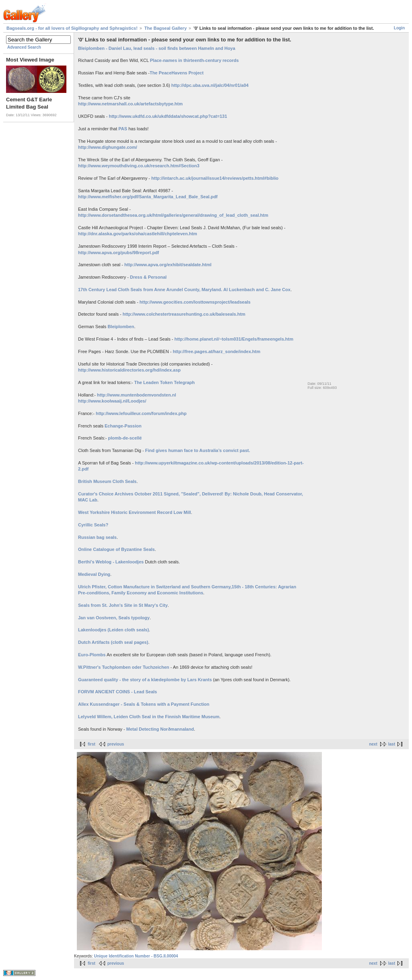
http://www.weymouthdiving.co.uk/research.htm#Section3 (139, 166)
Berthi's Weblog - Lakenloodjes (111, 562)
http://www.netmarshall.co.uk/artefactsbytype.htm (130, 104)
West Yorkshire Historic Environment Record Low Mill (135, 512)
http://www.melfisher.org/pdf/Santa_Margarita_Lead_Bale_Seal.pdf (148, 197)
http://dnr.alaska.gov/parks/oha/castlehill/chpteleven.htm (138, 234)
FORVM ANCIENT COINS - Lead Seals (117, 692)
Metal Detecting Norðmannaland (160, 729)
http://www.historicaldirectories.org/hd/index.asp (129, 370)
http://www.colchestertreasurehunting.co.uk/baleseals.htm (184, 314)
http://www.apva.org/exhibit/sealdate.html (168, 265)
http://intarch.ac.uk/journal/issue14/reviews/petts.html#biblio (215, 178)
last (392, 744)
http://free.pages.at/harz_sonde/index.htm (216, 351)
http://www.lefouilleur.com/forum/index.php (141, 413)
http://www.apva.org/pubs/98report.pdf (118, 253)
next (373, 744)
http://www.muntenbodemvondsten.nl (136, 395)
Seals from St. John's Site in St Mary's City (123, 605)
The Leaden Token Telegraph (164, 382)
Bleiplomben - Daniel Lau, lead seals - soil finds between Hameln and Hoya (157, 48)
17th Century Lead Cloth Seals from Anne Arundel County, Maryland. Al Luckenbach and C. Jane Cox (184, 290)
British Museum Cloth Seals (107, 481)
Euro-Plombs (92, 655)
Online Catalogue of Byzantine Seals (116, 549)
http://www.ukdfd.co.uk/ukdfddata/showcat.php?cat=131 (168, 116)
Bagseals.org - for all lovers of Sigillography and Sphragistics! (72, 28)
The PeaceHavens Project (177, 73)
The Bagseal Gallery (166, 28)
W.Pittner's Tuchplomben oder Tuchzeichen (124, 667)
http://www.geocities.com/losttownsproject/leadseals (195, 302)
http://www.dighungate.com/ (108, 147)
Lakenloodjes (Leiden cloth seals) (113, 630)
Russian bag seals (97, 537)
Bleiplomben (121, 327)
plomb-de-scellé (125, 438)
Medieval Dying (94, 574)
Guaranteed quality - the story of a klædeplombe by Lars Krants (146, 680)
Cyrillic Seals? (93, 525)
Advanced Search (24, 47)
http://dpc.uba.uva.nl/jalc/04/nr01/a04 (210, 85)
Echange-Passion (123, 426)
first (92, 744)
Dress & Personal (148, 277)
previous (116, 744)
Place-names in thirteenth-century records (195, 60)
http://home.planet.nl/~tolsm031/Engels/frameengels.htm (234, 339)
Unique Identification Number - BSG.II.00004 (136, 956)
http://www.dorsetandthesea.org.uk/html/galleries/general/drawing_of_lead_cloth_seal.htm (173, 215)
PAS (123, 129)
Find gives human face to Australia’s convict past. (198, 450)
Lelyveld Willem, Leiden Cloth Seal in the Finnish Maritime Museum (149, 717)
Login (399, 28)
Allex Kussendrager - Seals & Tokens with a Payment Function (144, 704)
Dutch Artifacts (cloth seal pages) (113, 642)
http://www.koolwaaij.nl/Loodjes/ (112, 401)
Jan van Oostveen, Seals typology (114, 618)
